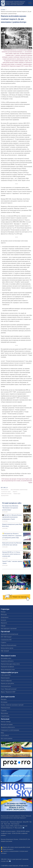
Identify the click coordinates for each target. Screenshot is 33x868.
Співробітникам (5, 716)
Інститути (3, 620)
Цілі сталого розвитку (7, 738)
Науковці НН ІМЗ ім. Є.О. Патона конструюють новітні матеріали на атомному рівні (11, 554)
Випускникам (4, 713)
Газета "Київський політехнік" (9, 689)
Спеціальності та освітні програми (10, 730)
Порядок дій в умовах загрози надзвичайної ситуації (16, 847)
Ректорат (3, 612)
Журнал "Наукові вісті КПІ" (8, 692)
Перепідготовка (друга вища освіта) (10, 664)
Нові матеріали (15, 824)
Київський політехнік (6, 494)
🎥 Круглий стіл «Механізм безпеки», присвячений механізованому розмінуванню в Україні (12, 517)
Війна (2, 733)
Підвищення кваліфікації (7, 667)
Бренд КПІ (26, 822)
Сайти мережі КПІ (6, 675)
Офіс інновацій (5, 651)
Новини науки (17, 494)
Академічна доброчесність (8, 727)
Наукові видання (5, 678)
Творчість (15, 492)
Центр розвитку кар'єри (7, 648)
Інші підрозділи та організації (9, 629)
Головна (3, 10)
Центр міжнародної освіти (8, 670)
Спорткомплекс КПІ (6, 640)
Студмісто (4, 642)
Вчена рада (4, 615)
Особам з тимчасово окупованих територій (12, 705)
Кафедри (3, 626)
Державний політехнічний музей (9, 634)
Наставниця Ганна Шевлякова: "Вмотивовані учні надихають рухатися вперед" (10, 508)
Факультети (4, 623)
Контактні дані (5, 822)
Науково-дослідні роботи (7, 683)
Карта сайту (7, 824)
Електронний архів (6, 686)
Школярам (4, 699)
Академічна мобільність (7, 661)
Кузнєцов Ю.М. (5, 496)
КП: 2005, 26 (4, 488)
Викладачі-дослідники (7, 724)
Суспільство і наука (6, 492)
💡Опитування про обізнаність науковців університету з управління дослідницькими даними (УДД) (12, 536)
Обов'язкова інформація (16, 822)
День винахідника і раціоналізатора (19, 490)
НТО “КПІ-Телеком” (6, 637)
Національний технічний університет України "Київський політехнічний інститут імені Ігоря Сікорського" (15, 3)
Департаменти (5, 617)
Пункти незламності (8, 849)
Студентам (4, 710)
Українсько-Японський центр (9, 645)
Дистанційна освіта (6, 658)
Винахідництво (5, 490)
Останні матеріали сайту (12, 503)
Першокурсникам (5, 708)
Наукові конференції (6, 681)
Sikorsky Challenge (6, 722)
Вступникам (4, 702)
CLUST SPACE (5, 736)
